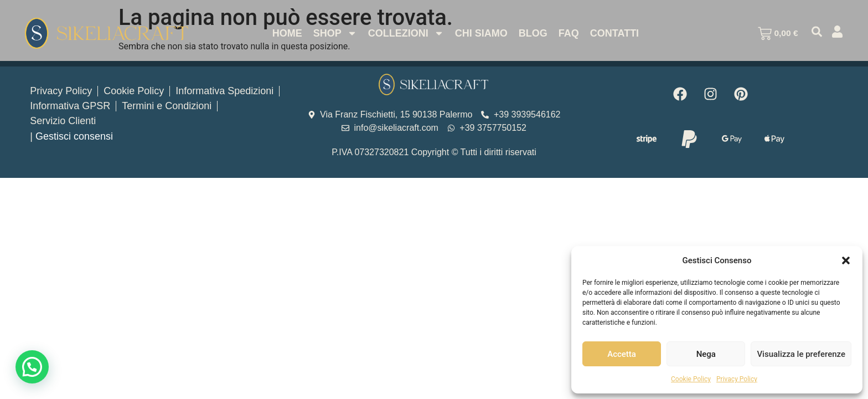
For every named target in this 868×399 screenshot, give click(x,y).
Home (285, 33)
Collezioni (404, 33)
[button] (846, 260)
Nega (706, 354)
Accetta (622, 354)
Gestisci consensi (74, 136)
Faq (567, 33)
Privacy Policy (737, 379)
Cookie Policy (691, 379)
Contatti (612, 33)
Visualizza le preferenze (801, 354)
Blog (531, 33)
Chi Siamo (479, 33)
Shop (333, 33)
